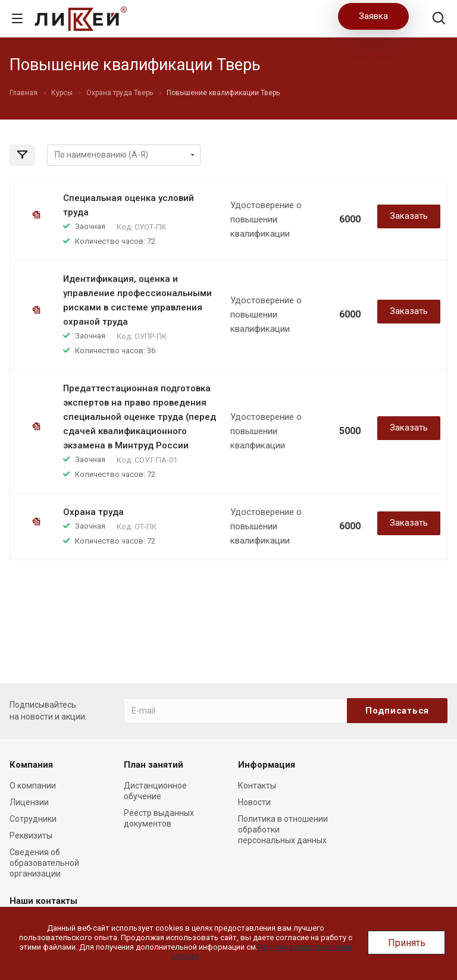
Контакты (257, 786)
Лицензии (29, 802)
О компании (33, 786)
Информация (267, 765)
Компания (31, 765)
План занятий (154, 765)
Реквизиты (31, 835)
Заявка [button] (373, 16)
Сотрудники (33, 819)
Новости (254, 802)
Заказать (409, 216)
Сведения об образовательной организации (44, 863)
